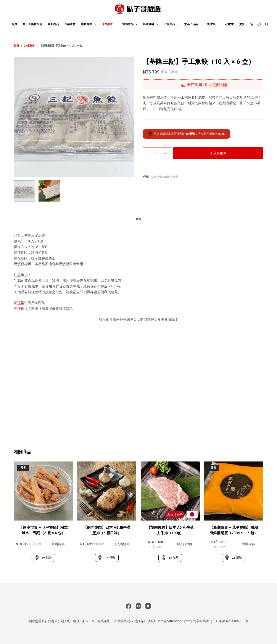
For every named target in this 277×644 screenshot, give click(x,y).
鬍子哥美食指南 (32, 24)
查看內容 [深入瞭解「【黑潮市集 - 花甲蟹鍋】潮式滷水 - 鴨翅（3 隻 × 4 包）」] (58, 544)
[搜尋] (267, 24)
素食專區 (89, 24)
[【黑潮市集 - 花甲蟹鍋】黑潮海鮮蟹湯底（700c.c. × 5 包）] (234, 491)
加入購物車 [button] (122, 544)
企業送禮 (70, 24)
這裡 (21, 303)
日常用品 (172, 24)
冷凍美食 (110, 24)
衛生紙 (214, 24)
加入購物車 (218, 153)
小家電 (229, 24)
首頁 (14, 24)
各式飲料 (151, 24)
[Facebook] (129, 606)
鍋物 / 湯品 (171, 177)
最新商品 (53, 24)
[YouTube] (148, 606)
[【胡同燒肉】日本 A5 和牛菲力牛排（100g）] (170, 491)
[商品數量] (157, 153)
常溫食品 (131, 24)
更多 (245, 24)
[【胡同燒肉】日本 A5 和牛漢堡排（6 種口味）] (107, 491)
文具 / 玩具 (194, 24)
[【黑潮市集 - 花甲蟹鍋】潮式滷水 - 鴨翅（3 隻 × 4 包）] (43, 491)
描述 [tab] (138, 219)
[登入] (259, 24)
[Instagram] (138, 606)
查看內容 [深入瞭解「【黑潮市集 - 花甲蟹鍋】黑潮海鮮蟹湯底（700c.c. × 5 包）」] (248, 544)
